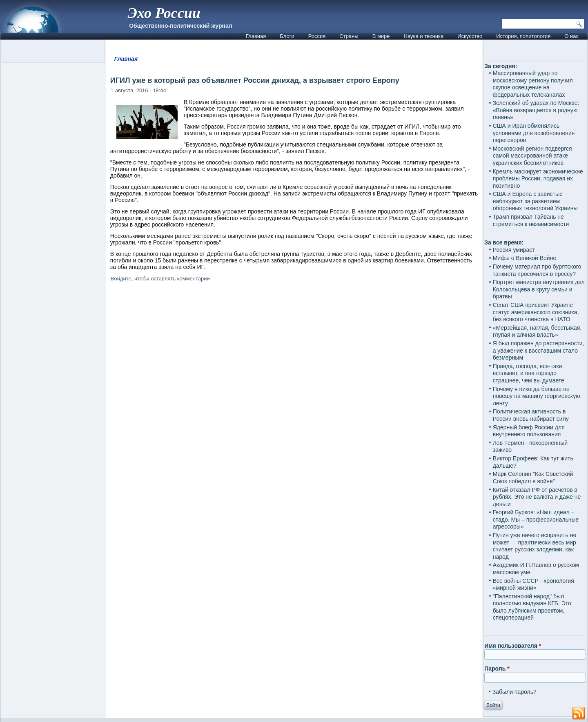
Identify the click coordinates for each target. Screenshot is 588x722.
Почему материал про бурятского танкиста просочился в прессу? (537, 270)
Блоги (287, 36)
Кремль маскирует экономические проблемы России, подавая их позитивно (538, 179)
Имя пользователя (513, 646)
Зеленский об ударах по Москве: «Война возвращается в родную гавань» (536, 110)
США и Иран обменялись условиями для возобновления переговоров (534, 133)
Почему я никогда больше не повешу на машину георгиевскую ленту (537, 396)
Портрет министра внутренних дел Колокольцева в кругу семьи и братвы (539, 289)
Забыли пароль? (514, 692)
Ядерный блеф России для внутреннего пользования (529, 431)
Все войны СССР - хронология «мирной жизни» (533, 584)
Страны (349, 36)
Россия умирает (514, 250)
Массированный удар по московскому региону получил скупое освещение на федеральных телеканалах (533, 84)
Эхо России (164, 13)
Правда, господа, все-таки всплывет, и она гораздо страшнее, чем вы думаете (529, 373)
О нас (571, 36)
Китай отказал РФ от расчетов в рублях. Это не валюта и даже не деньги (537, 497)
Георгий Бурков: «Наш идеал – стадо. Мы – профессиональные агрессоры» (536, 519)
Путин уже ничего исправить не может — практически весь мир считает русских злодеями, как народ (535, 546)
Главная (256, 36)
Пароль (497, 669)
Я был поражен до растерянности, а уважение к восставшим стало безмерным (539, 350)
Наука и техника (424, 36)
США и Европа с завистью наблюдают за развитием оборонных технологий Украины (535, 201)
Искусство (470, 36)
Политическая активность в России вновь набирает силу (531, 415)
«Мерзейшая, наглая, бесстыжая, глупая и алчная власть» (537, 331)
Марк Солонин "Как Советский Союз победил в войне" (533, 478)
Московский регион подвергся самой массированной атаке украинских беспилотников (532, 156)
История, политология (523, 36)
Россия (317, 36)
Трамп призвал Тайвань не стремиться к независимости (531, 220)
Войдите (121, 279)
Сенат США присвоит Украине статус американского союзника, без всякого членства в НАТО (536, 312)
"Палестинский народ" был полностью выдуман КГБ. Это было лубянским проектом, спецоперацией (532, 607)
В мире (381, 36)
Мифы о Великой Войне (525, 258)
